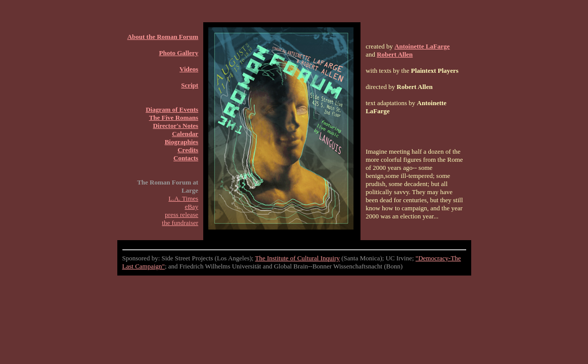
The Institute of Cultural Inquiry (297, 258)
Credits (188, 150)
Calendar (185, 134)
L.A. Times (183, 198)
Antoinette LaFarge (422, 46)
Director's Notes (175, 126)
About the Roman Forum (163, 37)
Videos (189, 69)
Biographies (182, 142)
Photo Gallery (179, 53)
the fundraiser (180, 223)
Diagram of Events (172, 109)
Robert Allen (395, 54)
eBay (191, 207)
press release (182, 215)
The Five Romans (174, 118)
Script (190, 85)
